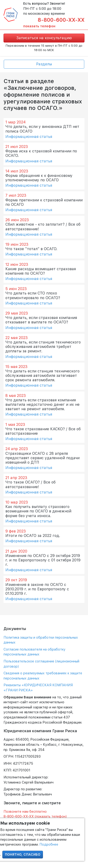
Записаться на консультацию (44, 38)
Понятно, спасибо (23, 854)
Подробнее (49, 844)
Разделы (44, 64)
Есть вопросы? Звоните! (44, 3)
